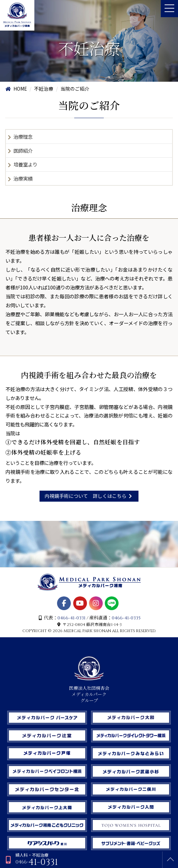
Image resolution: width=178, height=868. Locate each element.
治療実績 (23, 178)
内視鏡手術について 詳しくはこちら (89, 496)
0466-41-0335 (126, 618)
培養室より (25, 164)
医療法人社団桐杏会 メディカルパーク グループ (89, 692)
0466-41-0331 (71, 618)
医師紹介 (23, 151)
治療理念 (23, 136)
